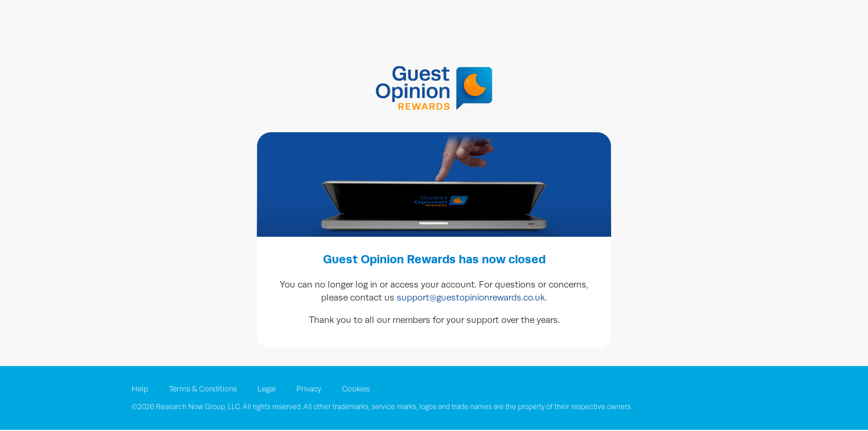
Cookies (356, 389)
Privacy (309, 389)
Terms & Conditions (204, 389)
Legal (267, 389)
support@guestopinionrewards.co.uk (471, 298)
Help (141, 389)
